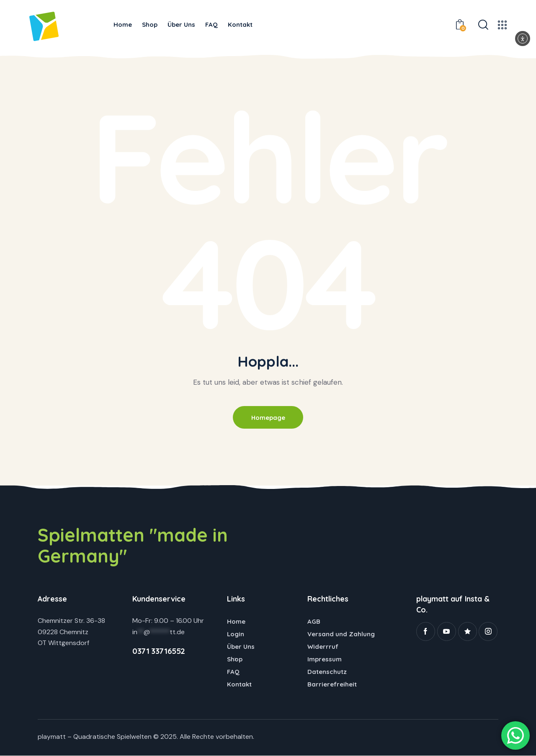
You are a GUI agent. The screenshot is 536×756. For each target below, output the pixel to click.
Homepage (268, 418)
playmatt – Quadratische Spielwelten (95, 737)
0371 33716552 (159, 651)
